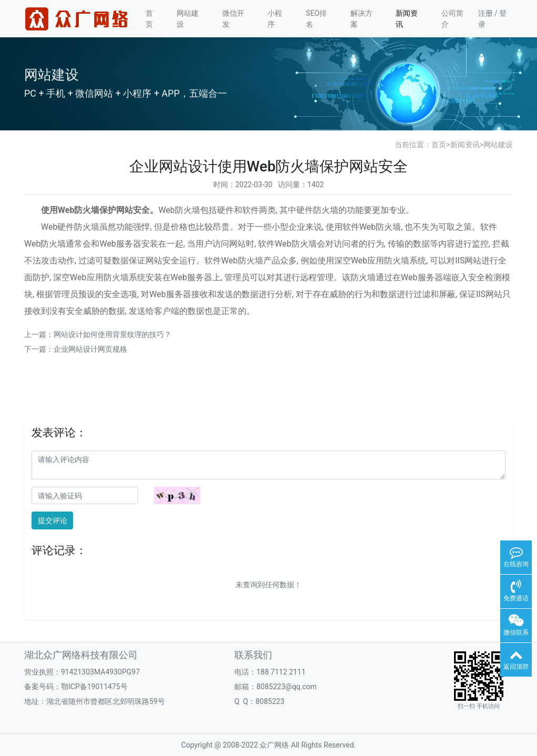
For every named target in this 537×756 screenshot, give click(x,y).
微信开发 (233, 19)
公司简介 (452, 19)
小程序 (275, 19)
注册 (486, 13)
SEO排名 (316, 19)
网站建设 (188, 19)
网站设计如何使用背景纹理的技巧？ (112, 334)
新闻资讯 (407, 19)
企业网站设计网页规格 (90, 349)
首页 (149, 19)
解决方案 (362, 19)
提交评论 (53, 520)
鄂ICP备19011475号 (94, 687)
